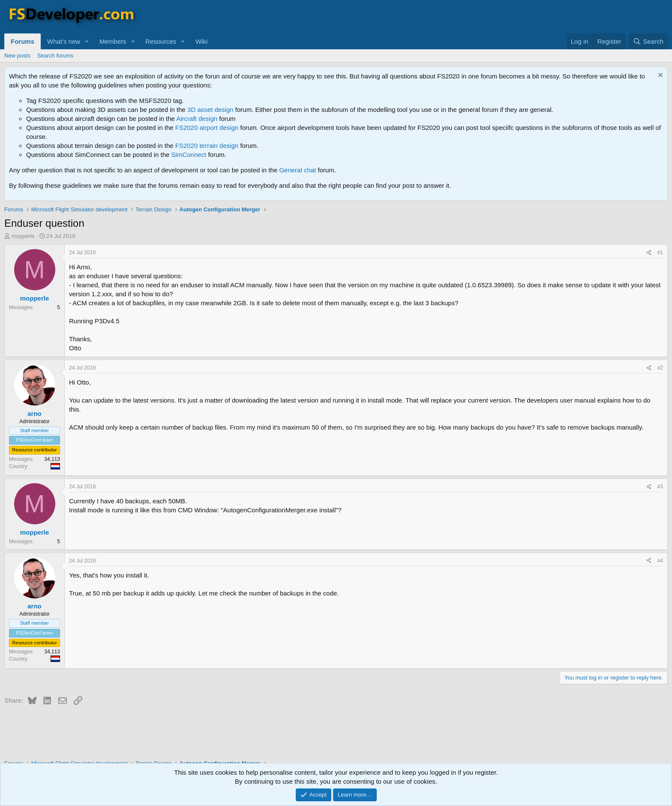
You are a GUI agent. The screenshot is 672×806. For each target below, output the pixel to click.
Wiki (201, 41)
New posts (17, 56)
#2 (660, 368)
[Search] (648, 41)
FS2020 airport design (207, 128)
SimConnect (189, 155)
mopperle (23, 236)
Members (113, 41)
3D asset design (210, 110)
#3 (660, 487)
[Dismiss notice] (659, 76)
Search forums (55, 56)
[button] (87, 41)
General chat (297, 170)
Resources (161, 41)
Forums (22, 41)
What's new (64, 41)
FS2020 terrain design (207, 146)
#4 (660, 561)
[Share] (649, 253)
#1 (660, 253)
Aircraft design (197, 119)
